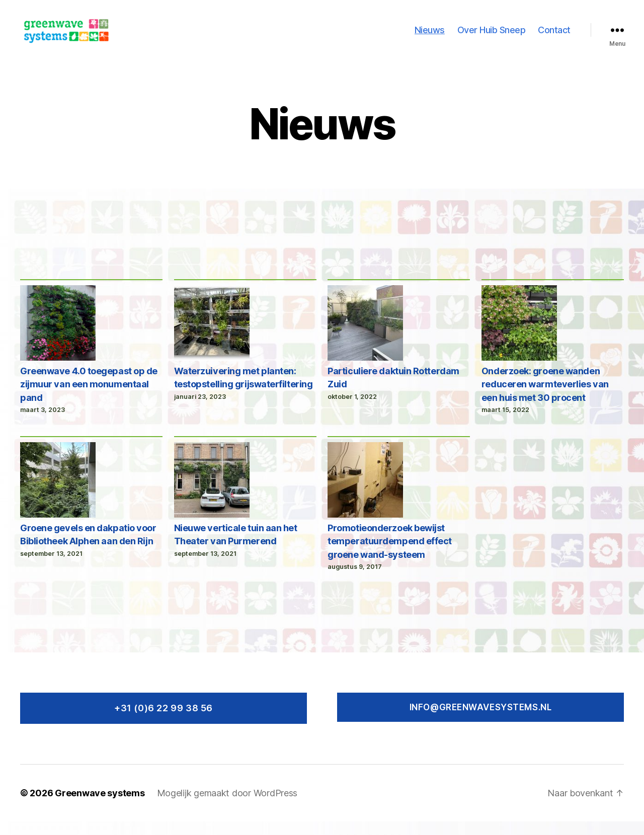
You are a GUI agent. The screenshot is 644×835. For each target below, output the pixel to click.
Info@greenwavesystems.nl (481, 720)
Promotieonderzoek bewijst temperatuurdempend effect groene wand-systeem (390, 554)
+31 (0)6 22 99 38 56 (164, 721)
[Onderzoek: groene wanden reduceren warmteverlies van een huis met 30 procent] (519, 338)
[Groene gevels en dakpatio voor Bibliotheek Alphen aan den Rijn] (58, 495)
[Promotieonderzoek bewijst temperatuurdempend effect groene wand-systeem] (365, 495)
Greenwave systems (100, 807)
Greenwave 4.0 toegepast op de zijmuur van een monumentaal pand (89, 397)
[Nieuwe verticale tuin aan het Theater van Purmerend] (212, 495)
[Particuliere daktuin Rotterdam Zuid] (365, 338)
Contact (554, 36)
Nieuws (430, 36)
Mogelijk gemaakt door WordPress (227, 807)
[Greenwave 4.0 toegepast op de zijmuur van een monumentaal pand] (58, 338)
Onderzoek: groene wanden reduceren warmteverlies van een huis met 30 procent (545, 397)
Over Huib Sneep (492, 36)
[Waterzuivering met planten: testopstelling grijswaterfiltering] (212, 338)
